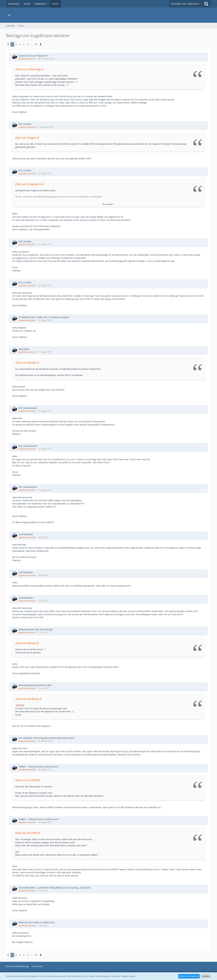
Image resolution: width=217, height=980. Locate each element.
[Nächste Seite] (41, 44)
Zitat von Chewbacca (28, 184)
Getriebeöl (24, 349)
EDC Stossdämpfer (28, 408)
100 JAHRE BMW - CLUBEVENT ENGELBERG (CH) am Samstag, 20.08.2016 (55, 888)
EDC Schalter (25, 124)
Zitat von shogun (26, 138)
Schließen (206, 976)
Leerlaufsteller (26, 534)
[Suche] (206, 4)
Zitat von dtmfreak (27, 699)
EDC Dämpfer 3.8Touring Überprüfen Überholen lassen (46, 738)
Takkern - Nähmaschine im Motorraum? (39, 767)
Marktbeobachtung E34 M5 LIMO (35, 685)
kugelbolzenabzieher (27, 59)
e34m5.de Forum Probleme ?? (33, 56)
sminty (21, 705)
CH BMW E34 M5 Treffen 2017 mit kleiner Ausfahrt (44, 317)
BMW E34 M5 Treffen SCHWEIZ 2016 (37, 922)
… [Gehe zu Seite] (31, 44)
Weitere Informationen (189, 976)
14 (36, 44)
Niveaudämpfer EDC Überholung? (36, 629)
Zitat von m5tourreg (28, 69)
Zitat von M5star (25, 643)
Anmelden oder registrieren (185, 4)
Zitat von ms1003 (26, 780)
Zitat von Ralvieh (26, 363)
